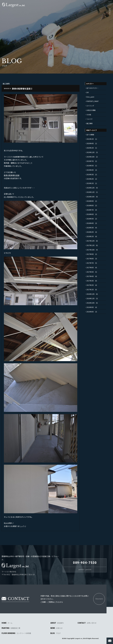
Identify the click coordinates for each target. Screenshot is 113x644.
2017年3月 (90, 281)
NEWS (56, 628)
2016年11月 (90, 298)
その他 (89, 115)
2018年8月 (90, 205)
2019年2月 (90, 179)
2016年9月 (90, 307)
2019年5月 (90, 166)
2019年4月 (90, 170)
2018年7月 (90, 210)
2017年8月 (90, 259)
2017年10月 (90, 250)
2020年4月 (90, 143)
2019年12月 (90, 152)
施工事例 (89, 123)
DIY (88, 92)
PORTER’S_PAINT (93, 101)
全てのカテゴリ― (92, 88)
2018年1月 (90, 236)
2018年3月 (90, 228)
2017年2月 (90, 285)
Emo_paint (90, 97)
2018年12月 (90, 188)
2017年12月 (90, 241)
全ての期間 (90, 135)
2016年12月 (90, 294)
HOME (7, 623)
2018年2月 (90, 232)
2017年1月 (90, 290)
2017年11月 (90, 245)
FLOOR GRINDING (16, 633)
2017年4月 (90, 276)
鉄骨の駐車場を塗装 (12, 175)
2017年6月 (90, 267)
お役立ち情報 (91, 110)
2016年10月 (90, 303)
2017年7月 (90, 263)
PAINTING (11, 628)
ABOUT (57, 623)
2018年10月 (90, 197)
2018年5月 (90, 219)
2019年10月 (90, 157)
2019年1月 (90, 183)
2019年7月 (90, 161)
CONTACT (87, 623)
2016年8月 (90, 312)
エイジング (90, 106)
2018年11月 (90, 192)
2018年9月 (90, 201)
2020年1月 (90, 148)
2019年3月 (90, 174)
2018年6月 (90, 214)
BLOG (56, 633)
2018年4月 (90, 223)
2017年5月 (90, 272)
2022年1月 (90, 139)
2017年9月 (90, 254)
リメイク (89, 119)
